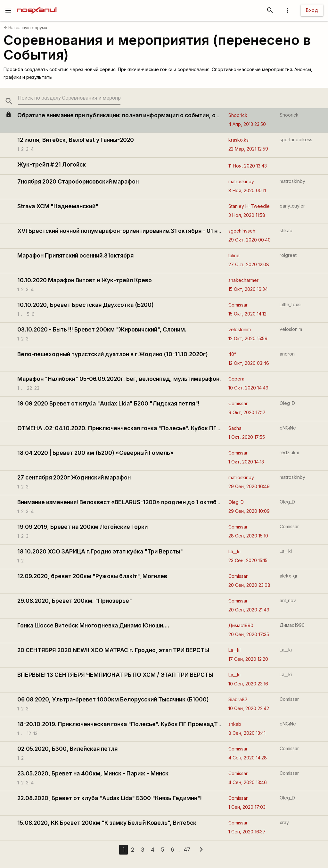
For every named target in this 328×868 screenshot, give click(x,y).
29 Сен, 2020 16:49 (249, 486)
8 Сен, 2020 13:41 (247, 733)
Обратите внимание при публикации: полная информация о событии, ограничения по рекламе (150, 115)
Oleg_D (287, 403)
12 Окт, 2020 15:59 (248, 338)
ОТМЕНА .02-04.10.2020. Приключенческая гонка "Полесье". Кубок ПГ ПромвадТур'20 (140, 428)
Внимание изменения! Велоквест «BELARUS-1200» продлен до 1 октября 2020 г (130, 502)
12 (29, 733)
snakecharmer (243, 280)
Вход (312, 10)
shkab (286, 230)
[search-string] (69, 98)
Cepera (236, 379)
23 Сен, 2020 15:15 (248, 560)
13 (35, 733)
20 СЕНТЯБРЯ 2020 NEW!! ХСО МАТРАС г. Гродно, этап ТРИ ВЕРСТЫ (113, 650)
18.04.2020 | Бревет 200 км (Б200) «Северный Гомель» (95, 453)
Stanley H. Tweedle (249, 206)
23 (37, 388)
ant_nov (288, 600)
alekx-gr (289, 576)
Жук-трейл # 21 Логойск (52, 164)
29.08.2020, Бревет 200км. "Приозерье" (75, 601)
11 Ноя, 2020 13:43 (248, 166)
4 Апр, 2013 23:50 (247, 124)
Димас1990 (241, 625)
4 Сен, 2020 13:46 (248, 782)
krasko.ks (238, 140)
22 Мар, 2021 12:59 (248, 149)
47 (187, 850)
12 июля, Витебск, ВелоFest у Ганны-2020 (76, 140)
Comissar (238, 305)
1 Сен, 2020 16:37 (247, 832)
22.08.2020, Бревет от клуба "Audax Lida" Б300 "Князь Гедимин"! (110, 798)
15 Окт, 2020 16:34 (248, 289)
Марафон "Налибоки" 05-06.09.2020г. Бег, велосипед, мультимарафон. (119, 379)
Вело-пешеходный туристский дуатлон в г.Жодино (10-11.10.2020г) (113, 354)
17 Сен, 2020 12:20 (248, 659)
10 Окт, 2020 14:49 (248, 388)
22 (29, 388)
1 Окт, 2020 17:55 (247, 437)
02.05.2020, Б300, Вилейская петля (67, 749)
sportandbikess (296, 139)
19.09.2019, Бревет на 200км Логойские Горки (82, 527)
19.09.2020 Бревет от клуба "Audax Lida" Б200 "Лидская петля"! (108, 403)
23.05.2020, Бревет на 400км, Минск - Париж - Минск (93, 773)
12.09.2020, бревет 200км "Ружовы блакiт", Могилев (92, 576)
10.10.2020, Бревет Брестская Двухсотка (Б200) (86, 305)
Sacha (235, 428)
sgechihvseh (242, 231)
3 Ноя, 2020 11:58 (247, 215)
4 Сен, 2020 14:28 (248, 758)
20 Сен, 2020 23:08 (249, 585)
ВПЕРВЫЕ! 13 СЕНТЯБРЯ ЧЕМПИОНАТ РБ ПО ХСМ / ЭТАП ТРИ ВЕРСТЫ (115, 675)
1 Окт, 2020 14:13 (246, 462)
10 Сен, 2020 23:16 (248, 684)
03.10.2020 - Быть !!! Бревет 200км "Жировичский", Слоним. (102, 329)
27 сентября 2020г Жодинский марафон (74, 477)
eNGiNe (288, 428)
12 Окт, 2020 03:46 (249, 363)
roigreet (288, 255)
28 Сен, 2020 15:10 (248, 536)
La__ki (234, 551)
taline (234, 255)
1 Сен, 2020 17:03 (247, 807)
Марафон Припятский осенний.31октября (75, 255)
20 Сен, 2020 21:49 (249, 610)
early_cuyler (292, 206)
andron (287, 354)
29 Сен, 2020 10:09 (249, 511)
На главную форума (25, 28)
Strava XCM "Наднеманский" (58, 206)
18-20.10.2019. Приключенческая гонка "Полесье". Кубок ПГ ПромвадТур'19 (125, 724)
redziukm (289, 452)
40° (232, 354)
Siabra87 (238, 699)
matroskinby (241, 181)
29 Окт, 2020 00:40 (250, 240)
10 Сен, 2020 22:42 (249, 708)
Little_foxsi (291, 304)
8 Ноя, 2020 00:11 (247, 190)
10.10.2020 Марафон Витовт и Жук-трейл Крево (85, 280)
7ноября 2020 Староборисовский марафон (78, 181)
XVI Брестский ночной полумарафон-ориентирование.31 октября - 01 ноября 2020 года (141, 231)
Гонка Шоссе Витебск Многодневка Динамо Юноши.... (93, 625)
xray (284, 822)
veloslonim (240, 329)
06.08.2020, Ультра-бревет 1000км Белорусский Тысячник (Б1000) (113, 699)
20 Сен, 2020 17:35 (249, 634)
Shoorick (238, 115)
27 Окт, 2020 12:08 (249, 264)
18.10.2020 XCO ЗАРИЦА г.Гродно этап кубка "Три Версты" (100, 551)
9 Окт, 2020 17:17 (247, 412)
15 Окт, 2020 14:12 (247, 314)
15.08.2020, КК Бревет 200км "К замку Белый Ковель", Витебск (107, 823)
